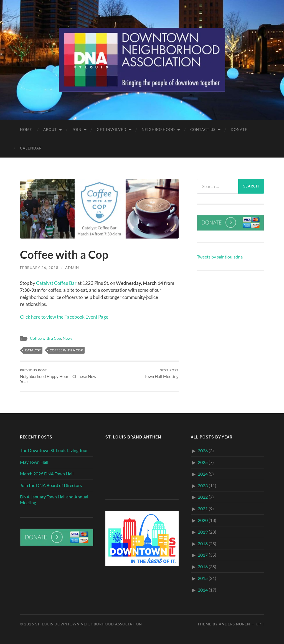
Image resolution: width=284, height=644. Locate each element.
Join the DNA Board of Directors (51, 485)
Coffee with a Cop (45, 338)
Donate (239, 130)
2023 (203, 485)
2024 (203, 474)
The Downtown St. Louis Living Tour (54, 450)
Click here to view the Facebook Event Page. (65, 317)
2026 (203, 451)
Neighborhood (158, 130)
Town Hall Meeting (162, 374)
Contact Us (203, 130)
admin (72, 268)
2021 (203, 509)
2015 (203, 578)
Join (77, 130)
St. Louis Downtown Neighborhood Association (89, 624)
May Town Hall (34, 462)
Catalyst (33, 350)
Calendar (31, 148)
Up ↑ (260, 624)
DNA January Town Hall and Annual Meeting (54, 500)
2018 (203, 543)
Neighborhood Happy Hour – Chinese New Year (59, 376)
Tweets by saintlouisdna (220, 257)
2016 (203, 566)
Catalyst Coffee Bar (56, 283)
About (50, 130)
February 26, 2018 (39, 268)
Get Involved (112, 130)
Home (26, 130)
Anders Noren (234, 624)
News (68, 338)
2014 (203, 590)
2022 (203, 497)
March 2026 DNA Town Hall (47, 474)
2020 (203, 520)
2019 (203, 532)
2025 (203, 462)
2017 (203, 555)
